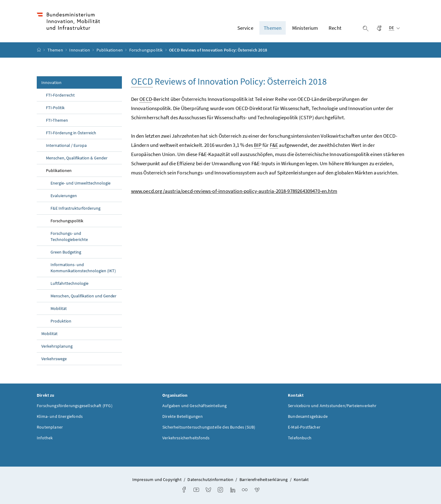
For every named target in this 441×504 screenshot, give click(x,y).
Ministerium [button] (305, 28)
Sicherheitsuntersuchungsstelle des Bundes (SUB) (209, 427)
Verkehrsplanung (57, 346)
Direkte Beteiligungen (183, 416)
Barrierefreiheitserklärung (264, 479)
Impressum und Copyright (157, 479)
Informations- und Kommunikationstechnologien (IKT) (83, 268)
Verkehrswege (54, 359)
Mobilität (59, 308)
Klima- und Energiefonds (60, 416)
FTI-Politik (55, 108)
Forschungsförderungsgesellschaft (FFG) (75, 406)
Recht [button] (335, 28)
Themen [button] (273, 28)
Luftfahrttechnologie (70, 283)
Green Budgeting (66, 252)
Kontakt (301, 479)
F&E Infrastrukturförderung (75, 208)
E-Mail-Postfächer (304, 427)
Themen (56, 50)
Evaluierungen (64, 196)
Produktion (61, 321)
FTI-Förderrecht (60, 95)
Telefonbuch (300, 438)
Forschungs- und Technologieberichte (69, 236)
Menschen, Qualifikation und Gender (83, 296)
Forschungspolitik (147, 50)
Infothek (45, 438)
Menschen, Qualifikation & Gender (77, 158)
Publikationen (110, 50)
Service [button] (245, 28)
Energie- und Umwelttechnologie (81, 183)
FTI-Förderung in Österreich (71, 133)
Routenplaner (50, 427)
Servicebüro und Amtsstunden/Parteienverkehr (332, 406)
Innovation (80, 50)
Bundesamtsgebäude (308, 416)
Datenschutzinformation (210, 479)
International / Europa (66, 145)
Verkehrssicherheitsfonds (186, 438)
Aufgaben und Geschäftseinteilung (195, 406)
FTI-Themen (57, 120)
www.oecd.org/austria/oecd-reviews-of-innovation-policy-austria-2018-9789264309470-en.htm (234, 191)
